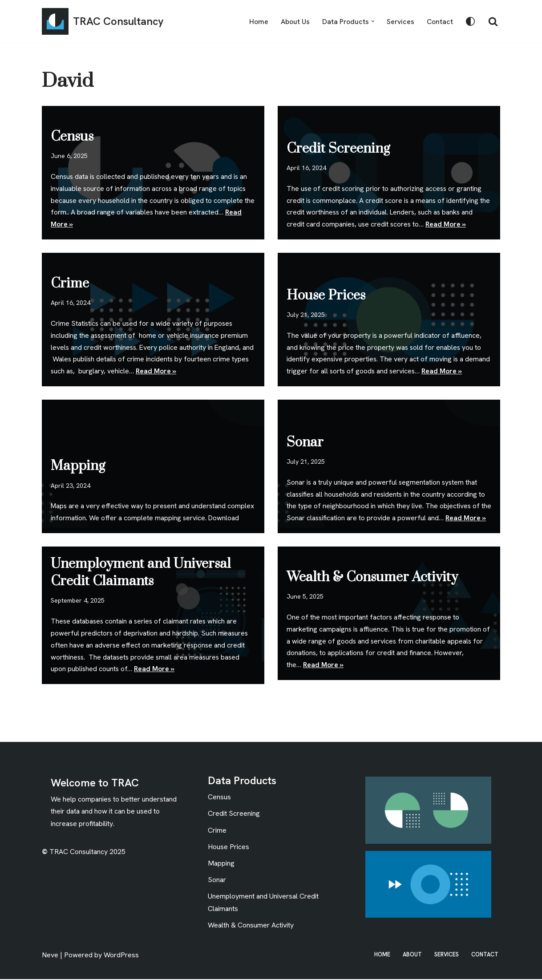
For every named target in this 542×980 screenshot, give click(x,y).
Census (72, 136)
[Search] (493, 21)
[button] (372, 21)
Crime (70, 283)
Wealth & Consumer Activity (372, 576)
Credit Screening (338, 148)
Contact (440, 22)
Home (257, 22)
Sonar (305, 429)
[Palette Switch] (470, 21)
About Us (294, 22)
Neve (50, 956)
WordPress (121, 956)
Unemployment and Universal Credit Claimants (141, 573)
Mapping (78, 454)
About (411, 955)
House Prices (326, 295)
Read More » (447, 225)
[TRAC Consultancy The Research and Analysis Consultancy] (103, 21)
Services (400, 22)
